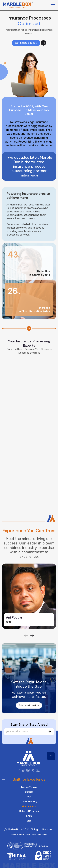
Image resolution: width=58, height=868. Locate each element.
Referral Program (29, 811)
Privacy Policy (24, 834)
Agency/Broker (29, 787)
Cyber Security (29, 802)
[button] (32, 635)
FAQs (29, 816)
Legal (13, 834)
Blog (29, 821)
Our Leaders (29, 806)
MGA (29, 797)
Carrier (29, 792)
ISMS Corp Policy (40, 834)
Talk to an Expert (29, 706)
